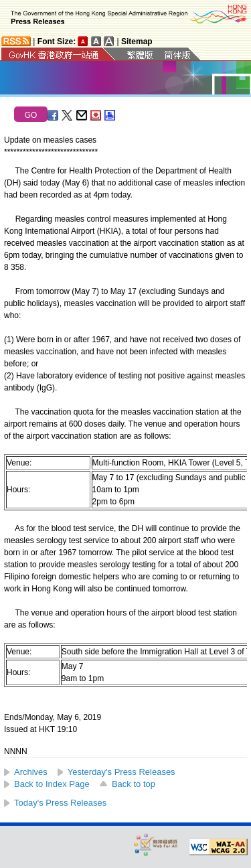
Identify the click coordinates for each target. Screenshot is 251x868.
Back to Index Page (52, 784)
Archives (31, 772)
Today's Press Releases (60, 803)
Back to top (134, 784)
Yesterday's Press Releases (121, 772)
